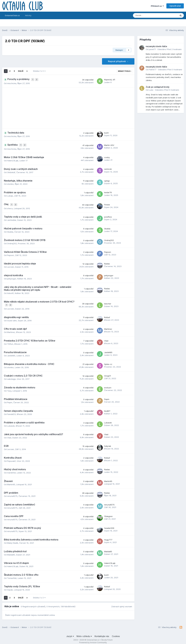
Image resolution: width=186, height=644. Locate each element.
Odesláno (169, 49)
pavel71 (152, 49)
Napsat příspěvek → (118, 61)
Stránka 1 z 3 (39, 71)
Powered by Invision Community (93, 640)
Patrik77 (153, 70)
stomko (10, 183)
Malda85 (11, 552)
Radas (107, 262)
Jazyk (70, 634)
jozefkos (108, 215)
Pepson (11, 253)
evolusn (108, 385)
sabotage (11, 376)
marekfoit (11, 470)
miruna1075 (12, 493)
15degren (108, 514)
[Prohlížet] (148, 15)
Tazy (9, 388)
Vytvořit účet (175, 6)
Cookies (116, 634)
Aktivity (28, 15)
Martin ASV (109, 144)
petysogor (12, 277)
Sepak (10, 587)
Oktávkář (11, 171)
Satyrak (108, 443)
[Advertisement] (68, 107)
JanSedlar (12, 218)
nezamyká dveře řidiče (156, 46)
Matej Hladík (13, 540)
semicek (108, 168)
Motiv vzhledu (84, 634)
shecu (10, 206)
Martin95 (11, 482)
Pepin (10, 400)
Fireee (107, 203)
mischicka (12, 83)
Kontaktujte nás (102, 634)
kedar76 (108, 191)
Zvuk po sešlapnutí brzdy (158, 87)
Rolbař (107, 315)
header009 (109, 525)
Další (21, 71)
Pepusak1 (11, 458)
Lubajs (10, 194)
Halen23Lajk (13, 159)
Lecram (11, 265)
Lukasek (11, 423)
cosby (107, 156)
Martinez (11, 330)
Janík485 (11, 353)
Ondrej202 (12, 241)
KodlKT (107, 408)
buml (106, 132)
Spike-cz (108, 361)
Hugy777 (108, 537)
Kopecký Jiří (110, 79)
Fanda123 (11, 411)
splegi (107, 179)
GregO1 (108, 373)
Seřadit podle (125, 71)
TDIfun (10, 341)
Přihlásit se (157, 6)
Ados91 (10, 291)
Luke (151, 90)
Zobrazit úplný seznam (122, 604)
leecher (108, 301)
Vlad (106, 338)
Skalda (10, 230)
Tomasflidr (12, 575)
